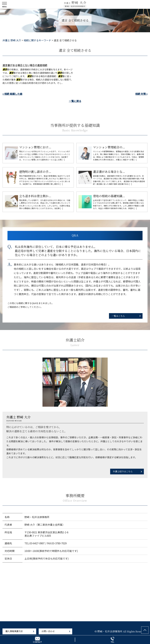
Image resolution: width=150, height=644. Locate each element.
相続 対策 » (141, 94)
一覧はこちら (118, 316)
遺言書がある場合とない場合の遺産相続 (25, 65)
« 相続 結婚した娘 (12, 94)
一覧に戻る (75, 101)
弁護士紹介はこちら (123, 471)
